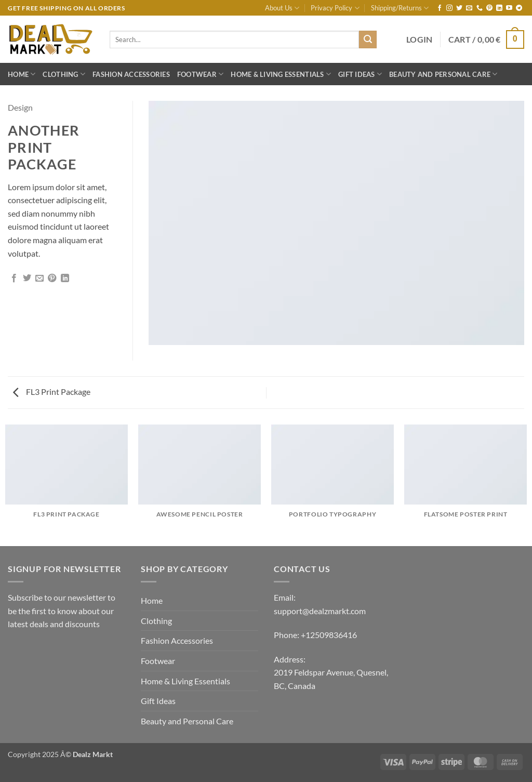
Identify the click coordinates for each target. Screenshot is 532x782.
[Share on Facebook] (14, 279)
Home (22, 74)
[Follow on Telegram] (519, 8)
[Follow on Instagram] (449, 8)
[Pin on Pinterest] (52, 279)
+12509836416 (329, 635)
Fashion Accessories (131, 74)
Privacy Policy (335, 8)
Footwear (201, 74)
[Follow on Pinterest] (489, 8)
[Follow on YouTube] (509, 8)
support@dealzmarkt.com (320, 611)
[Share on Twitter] (27, 279)
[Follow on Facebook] (440, 8)
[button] (420, 39)
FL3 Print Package (52, 392)
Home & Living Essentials (281, 74)
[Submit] (368, 39)
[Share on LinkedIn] (65, 279)
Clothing (64, 74)
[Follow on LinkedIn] (499, 8)
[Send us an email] (469, 8)
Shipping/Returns (400, 8)
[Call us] (480, 8)
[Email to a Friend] (39, 279)
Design (20, 107)
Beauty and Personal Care (443, 74)
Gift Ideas (360, 74)
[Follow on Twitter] (459, 8)
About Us (282, 8)
